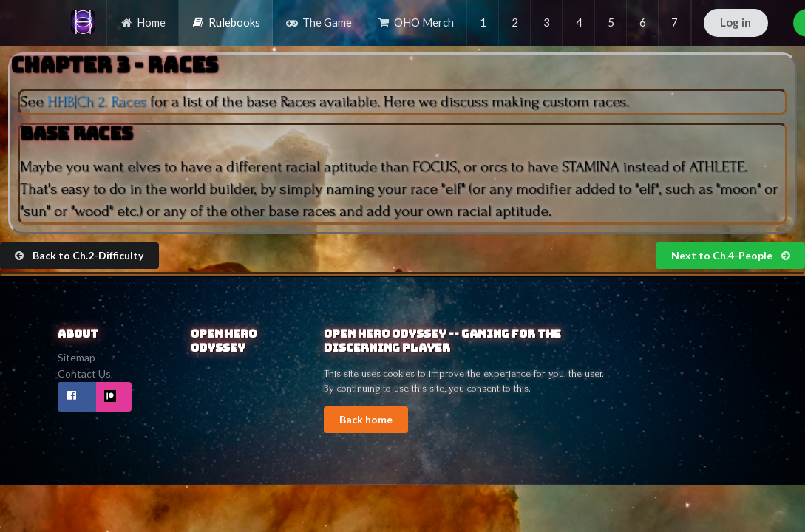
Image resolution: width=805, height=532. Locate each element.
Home (143, 22)
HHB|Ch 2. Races (97, 102)
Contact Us (84, 374)
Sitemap (77, 358)
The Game (319, 22)
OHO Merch (415, 22)
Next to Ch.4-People (731, 255)
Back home (366, 419)
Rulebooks (226, 22)
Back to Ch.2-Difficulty (78, 255)
